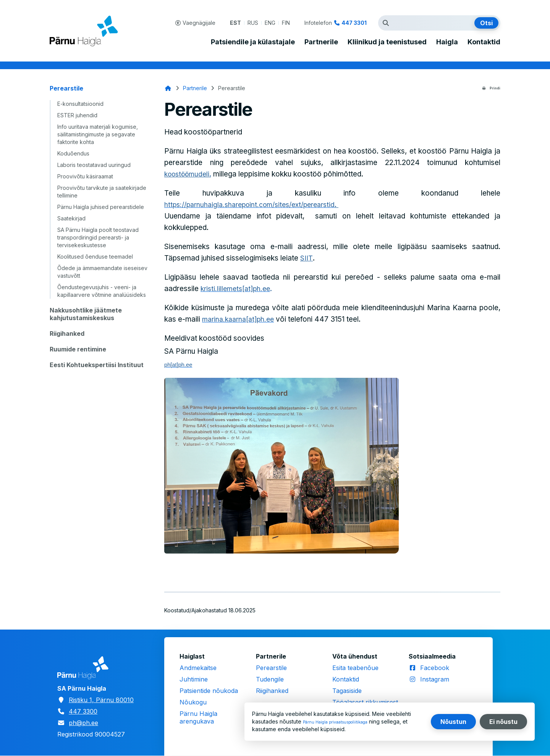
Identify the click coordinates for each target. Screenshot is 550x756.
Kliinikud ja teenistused (387, 42)
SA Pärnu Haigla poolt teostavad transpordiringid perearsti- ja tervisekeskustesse (98, 237)
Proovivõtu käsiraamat (85, 176)
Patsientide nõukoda (209, 691)
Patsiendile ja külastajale (253, 42)
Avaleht (168, 88)
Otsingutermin (388, 23)
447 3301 (354, 23)
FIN (286, 23)
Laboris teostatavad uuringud (94, 165)
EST (235, 23)
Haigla (447, 42)
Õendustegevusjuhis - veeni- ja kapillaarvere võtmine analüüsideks (102, 291)
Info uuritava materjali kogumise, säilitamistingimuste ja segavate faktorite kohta (98, 134)
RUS (253, 23)
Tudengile (270, 679)
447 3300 (83, 711)
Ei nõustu (503, 722)
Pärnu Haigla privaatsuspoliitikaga (345, 721)
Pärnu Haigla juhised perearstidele (101, 207)
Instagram (435, 679)
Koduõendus (73, 153)
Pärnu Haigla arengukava (198, 717)
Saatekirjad (71, 218)
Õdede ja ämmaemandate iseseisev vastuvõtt (102, 272)
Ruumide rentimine (78, 349)
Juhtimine (194, 679)
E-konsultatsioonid (80, 104)
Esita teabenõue (355, 668)
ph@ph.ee (83, 723)
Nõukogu (193, 702)
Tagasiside (347, 691)
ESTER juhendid (77, 115)
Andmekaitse (198, 668)
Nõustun (453, 722)
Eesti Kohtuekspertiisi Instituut (97, 365)
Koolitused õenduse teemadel (95, 257)
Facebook (435, 668)
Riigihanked (67, 333)
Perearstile (66, 88)
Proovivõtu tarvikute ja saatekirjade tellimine (102, 192)
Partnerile (321, 42)
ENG (270, 23)
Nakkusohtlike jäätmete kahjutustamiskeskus (86, 314)
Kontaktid (484, 42)
